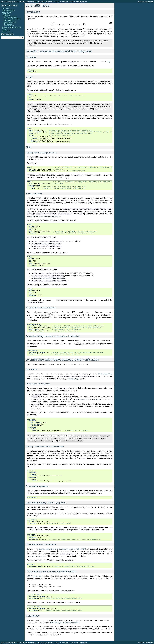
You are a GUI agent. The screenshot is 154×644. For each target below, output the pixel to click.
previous (141, 2)
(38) (108, 62)
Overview (5, 9)
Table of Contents (9, 5)
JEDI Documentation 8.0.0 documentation (15, 2)
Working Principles (9, 10)
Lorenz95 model (81, 2)
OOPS (57, 2)
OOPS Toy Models (67, 2)
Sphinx (101, 642)
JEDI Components (47, 2)
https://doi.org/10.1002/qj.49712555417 (65, 619)
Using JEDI (6, 14)
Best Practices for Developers (10, 23)
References (6, 31)
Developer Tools (10, 26)
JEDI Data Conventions (12, 19)
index (151, 2)
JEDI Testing (9, 21)
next (146, 2)
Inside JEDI (35, 2)
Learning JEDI (7, 12)
